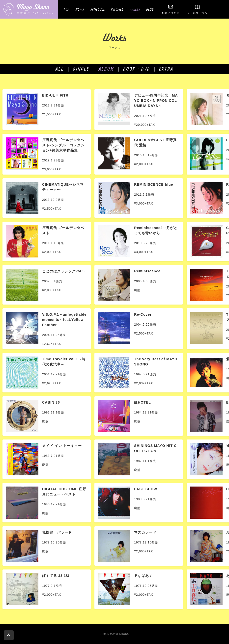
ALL (60, 69)
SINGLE (81, 69)
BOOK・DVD (137, 69)
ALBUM (106, 69)
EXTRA (166, 69)
